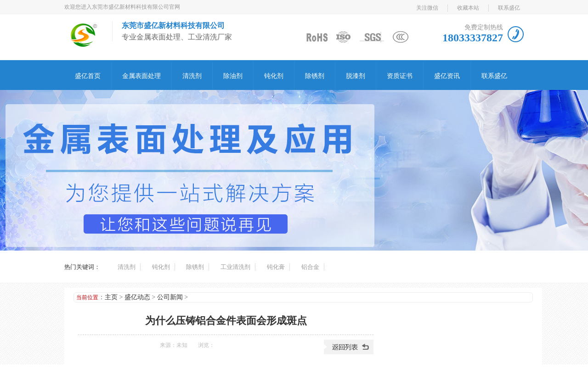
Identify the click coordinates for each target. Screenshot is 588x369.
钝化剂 (274, 76)
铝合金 (310, 267)
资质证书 (400, 76)
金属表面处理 (141, 76)
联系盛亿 (509, 8)
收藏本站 (468, 8)
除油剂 (233, 76)
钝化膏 (276, 267)
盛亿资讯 (447, 76)
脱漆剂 (356, 76)
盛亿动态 (137, 297)
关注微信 (427, 8)
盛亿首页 (88, 76)
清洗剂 (192, 76)
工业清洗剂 (235, 267)
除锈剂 (315, 76)
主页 (111, 297)
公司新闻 (170, 297)
